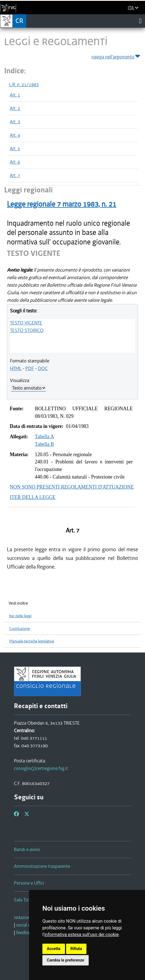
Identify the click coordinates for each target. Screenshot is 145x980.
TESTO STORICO (27, 330)
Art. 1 (15, 95)
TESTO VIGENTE (26, 323)
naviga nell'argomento (116, 56)
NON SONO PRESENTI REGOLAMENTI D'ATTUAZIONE (72, 487)
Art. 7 (15, 175)
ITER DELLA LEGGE (33, 497)
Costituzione (20, 629)
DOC (43, 368)
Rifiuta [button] (76, 949)
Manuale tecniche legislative (32, 641)
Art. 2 (15, 108)
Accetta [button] (54, 949)
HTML (16, 368)
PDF (30, 368)
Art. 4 (15, 135)
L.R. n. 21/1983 (24, 84)
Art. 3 (15, 122)
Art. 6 (15, 162)
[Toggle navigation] (140, 21)
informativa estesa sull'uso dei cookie (82, 935)
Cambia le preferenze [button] (66, 960)
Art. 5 (15, 149)
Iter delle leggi (20, 616)
